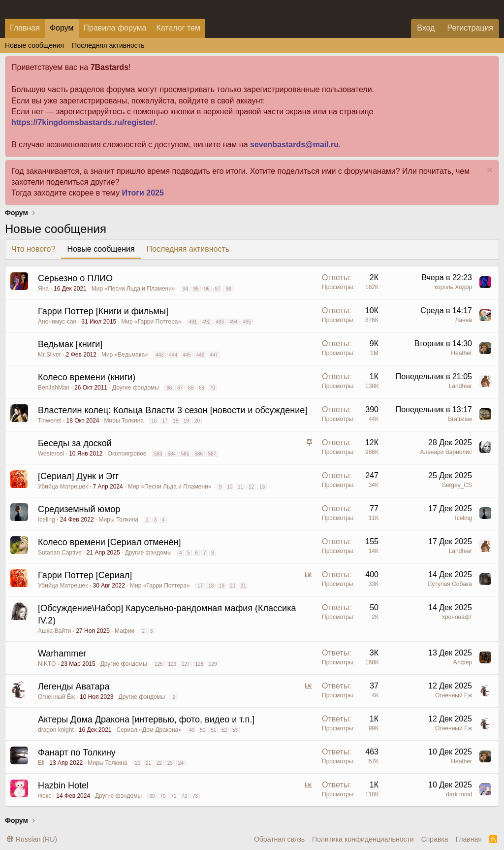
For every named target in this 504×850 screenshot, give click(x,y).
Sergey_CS (457, 485)
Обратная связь (279, 839)
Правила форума (115, 28)
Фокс (45, 796)
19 (186, 421)
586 (199, 454)
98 (228, 289)
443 (160, 355)
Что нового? (33, 249)
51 (213, 730)
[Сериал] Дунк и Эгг (78, 476)
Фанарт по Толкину (77, 752)
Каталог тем (178, 28)
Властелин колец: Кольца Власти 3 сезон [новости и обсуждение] (173, 410)
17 (165, 421)
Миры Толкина (124, 421)
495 (247, 322)
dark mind (459, 794)
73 (195, 796)
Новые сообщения (34, 45)
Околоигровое (127, 454)
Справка (435, 839)
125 (159, 664)
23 (170, 763)
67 (180, 388)
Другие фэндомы (136, 388)
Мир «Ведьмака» (125, 355)
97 (218, 289)
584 (172, 454)
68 (191, 388)
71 (173, 796)
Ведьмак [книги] (70, 344)
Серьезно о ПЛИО (75, 278)
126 (172, 664)
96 (207, 289)
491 (193, 322)
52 (224, 730)
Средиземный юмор (79, 509)
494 (234, 322)
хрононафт (457, 617)
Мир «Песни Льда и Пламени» (133, 289)
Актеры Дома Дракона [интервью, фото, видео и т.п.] (146, 719)
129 (213, 664)
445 (187, 355)
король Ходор (453, 287)
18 (175, 421)
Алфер (463, 662)
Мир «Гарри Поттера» (151, 322)
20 (197, 421)
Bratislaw (460, 419)
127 (186, 664)
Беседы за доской (75, 443)
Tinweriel (50, 421)
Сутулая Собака (450, 584)
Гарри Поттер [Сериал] (85, 575)
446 (201, 355)
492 (206, 322)
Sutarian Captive (60, 553)
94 (185, 289)
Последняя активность (108, 45)
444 (173, 355)
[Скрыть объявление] (488, 171)
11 (240, 487)
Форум (62, 28)
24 (181, 763)
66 (169, 388)
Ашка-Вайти (54, 631)
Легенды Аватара (74, 687)
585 (185, 454)
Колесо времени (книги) (87, 377)
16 (154, 421)
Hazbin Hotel (63, 785)
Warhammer (62, 654)
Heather (461, 353)
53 (235, 730)
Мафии (125, 631)
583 (158, 454)
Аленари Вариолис (446, 452)
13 (262, 487)
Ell (41, 763)
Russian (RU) (32, 839)
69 (202, 388)
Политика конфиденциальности (363, 839)
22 (159, 763)
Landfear (460, 386)
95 (196, 289)
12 (251, 487)
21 (243, 586)
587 (212, 454)
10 (230, 487)
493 (220, 322)
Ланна (464, 320)
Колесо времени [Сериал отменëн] (110, 542)
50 (203, 730)
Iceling (47, 520)
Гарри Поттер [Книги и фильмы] (103, 311)
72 (184, 796)
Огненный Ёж (56, 697)
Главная (25, 28)
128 (199, 664)
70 (212, 388)
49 (192, 730)
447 (214, 355)
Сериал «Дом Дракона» (149, 730)
